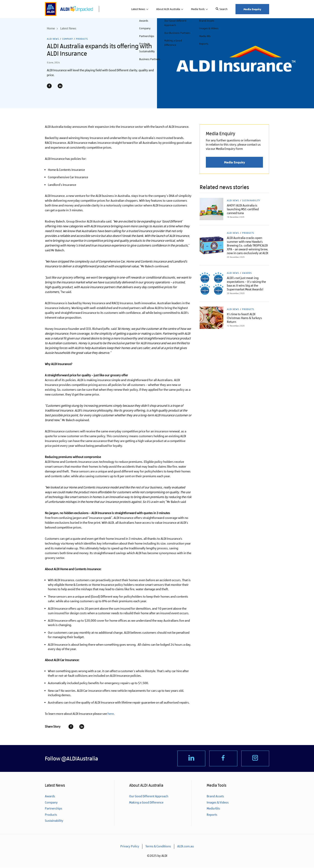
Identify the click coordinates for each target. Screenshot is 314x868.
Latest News (138, 9)
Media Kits (213, 809)
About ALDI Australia (168, 9)
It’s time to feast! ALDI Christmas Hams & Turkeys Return (244, 318)
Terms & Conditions (158, 847)
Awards (247, 273)
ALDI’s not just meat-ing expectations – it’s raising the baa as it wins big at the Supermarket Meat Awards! (246, 284)
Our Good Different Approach (149, 797)
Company (67, 39)
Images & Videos (218, 803)
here (111, 714)
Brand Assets (215, 797)
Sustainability (251, 200)
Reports (212, 815)
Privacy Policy (130, 847)
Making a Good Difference (146, 803)
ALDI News (53, 39)
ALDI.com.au (186, 847)
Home (51, 28)
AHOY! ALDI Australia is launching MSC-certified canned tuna (243, 209)
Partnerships (54, 809)
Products (82, 39)
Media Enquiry (252, 9)
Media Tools (198, 9)
